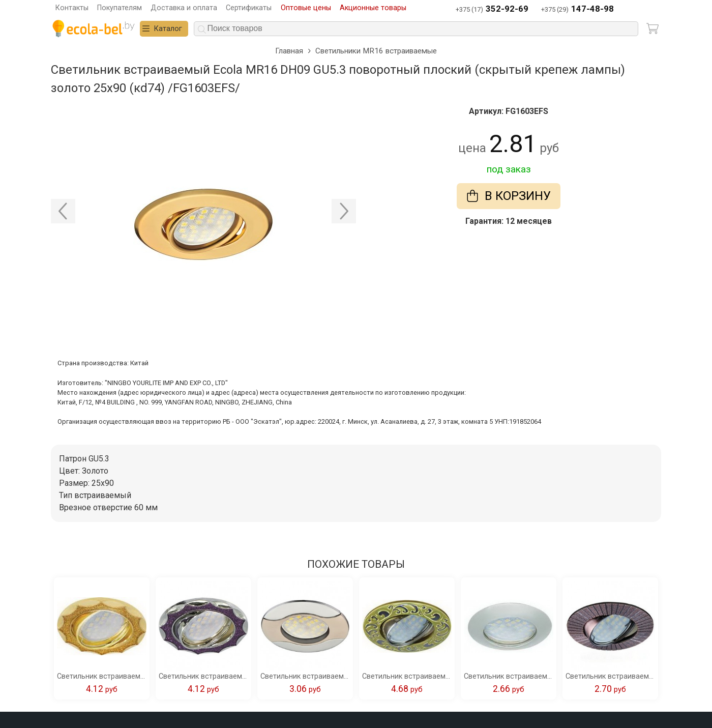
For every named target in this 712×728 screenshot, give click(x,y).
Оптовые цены (306, 8)
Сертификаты (249, 8)
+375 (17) (492, 9)
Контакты (72, 8)
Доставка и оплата (184, 8)
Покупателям (120, 8)
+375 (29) (577, 9)
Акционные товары (373, 8)
